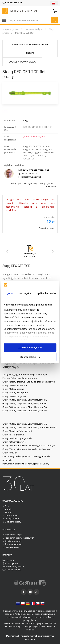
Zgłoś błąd (51, 187)
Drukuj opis (15, 183)
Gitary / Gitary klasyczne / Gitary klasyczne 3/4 (25, 407)
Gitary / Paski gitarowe (13, 435)
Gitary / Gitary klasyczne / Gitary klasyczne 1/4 (25, 403)
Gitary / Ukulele (10, 453)
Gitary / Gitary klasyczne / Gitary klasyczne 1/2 (25, 400)
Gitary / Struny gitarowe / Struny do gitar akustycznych (29, 445)
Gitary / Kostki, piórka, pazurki (17, 431)
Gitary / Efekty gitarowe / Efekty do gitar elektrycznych (29, 382)
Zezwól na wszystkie (30, 348)
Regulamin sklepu (12, 535)
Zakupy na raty (11, 547)
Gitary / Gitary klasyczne (14, 396)
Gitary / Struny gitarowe (14, 442)
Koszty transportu (12, 541)
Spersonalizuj (30, 357)
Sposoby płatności (12, 544)
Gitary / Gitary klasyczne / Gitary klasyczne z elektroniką (29, 427)
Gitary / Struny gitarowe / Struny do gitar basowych (27, 449)
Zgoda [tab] (9, 293)
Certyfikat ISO (10, 515)
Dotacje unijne (11, 519)
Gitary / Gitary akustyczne (15, 385)
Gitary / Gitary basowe (13, 389)
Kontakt (7, 509)
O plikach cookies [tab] (46, 293)
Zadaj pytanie (46, 183)
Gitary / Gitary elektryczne (15, 393)
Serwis (7, 512)
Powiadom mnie (47, 228)
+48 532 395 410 (12, 570)
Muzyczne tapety (12, 522)
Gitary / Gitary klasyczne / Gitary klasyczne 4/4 (25, 411)
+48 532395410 (28, 173)
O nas (6, 506)
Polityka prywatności (35, 626)
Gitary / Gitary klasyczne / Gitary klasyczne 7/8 (25, 424)
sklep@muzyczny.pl (30, 177)
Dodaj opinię (30, 183)
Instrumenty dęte (33, 29)
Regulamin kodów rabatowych (18, 538)
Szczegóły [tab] (25, 293)
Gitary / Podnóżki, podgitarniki (17, 438)
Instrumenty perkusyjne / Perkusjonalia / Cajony (26, 464)
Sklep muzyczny (10, 29)
